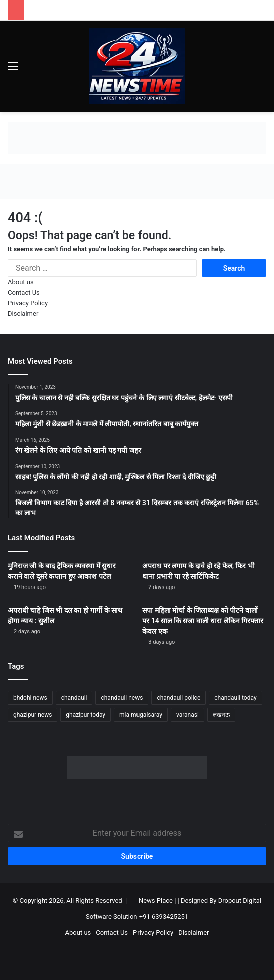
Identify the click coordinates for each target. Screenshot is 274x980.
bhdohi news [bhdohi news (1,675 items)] (30, 698)
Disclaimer (23, 314)
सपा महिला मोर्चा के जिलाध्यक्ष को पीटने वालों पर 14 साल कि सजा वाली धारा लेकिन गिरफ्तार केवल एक (203, 621)
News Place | (157, 901)
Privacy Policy (28, 303)
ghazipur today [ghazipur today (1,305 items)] (86, 715)
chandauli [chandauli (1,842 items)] (74, 698)
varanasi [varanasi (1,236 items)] (187, 715)
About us (21, 282)
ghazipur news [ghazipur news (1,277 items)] (32, 715)
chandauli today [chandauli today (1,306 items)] (235, 698)
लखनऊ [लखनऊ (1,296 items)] (221, 715)
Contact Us (24, 292)
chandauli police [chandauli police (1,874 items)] (178, 698)
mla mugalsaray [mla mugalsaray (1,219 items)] (141, 715)
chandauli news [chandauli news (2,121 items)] (122, 698)
